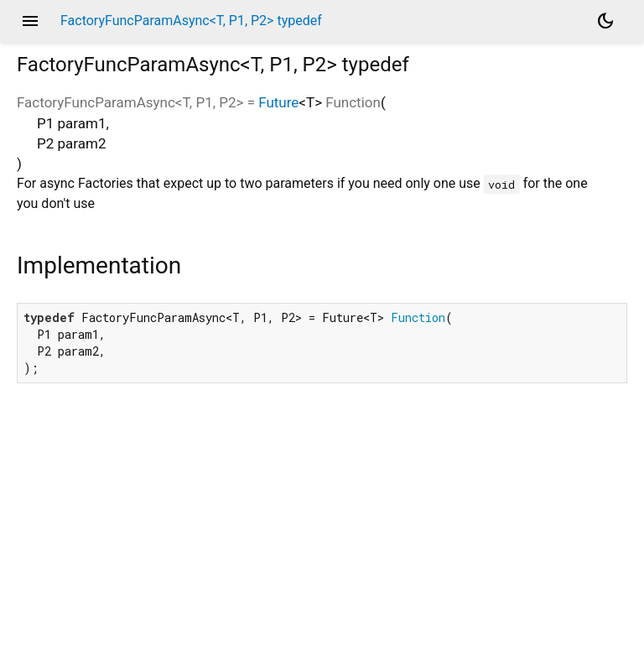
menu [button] (30, 21)
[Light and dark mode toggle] (605, 21)
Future (278, 102)
